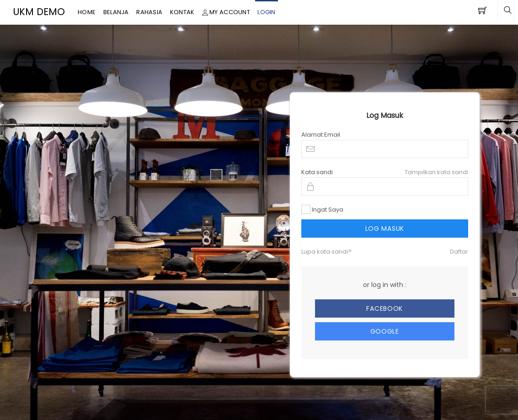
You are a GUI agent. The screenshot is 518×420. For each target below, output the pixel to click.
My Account (226, 12)
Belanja (116, 12)
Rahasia (149, 12)
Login (266, 12)
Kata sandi (317, 172)
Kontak (182, 12)
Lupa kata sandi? (326, 252)
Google (385, 331)
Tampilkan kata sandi (436, 172)
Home (87, 12)
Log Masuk (385, 229)
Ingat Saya (328, 210)
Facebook (384, 308)
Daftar (459, 252)
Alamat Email (321, 135)
